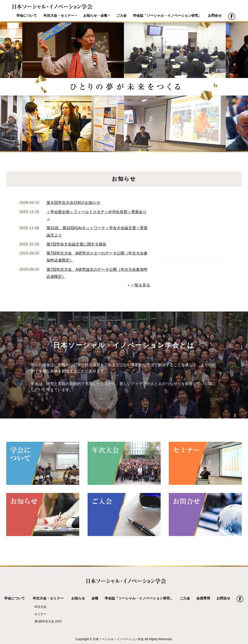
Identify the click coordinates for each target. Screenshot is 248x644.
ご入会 (121, 15)
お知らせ (78, 598)
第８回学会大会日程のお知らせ (73, 203)
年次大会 (40, 607)
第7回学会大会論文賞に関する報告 (76, 244)
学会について (27, 15)
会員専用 (203, 598)
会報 (95, 598)
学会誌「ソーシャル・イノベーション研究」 (167, 15)
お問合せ (215, 15)
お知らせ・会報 (95, 15)
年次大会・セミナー (59, 15)
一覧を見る (140, 285)
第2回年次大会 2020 (48, 621)
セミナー (40, 614)
